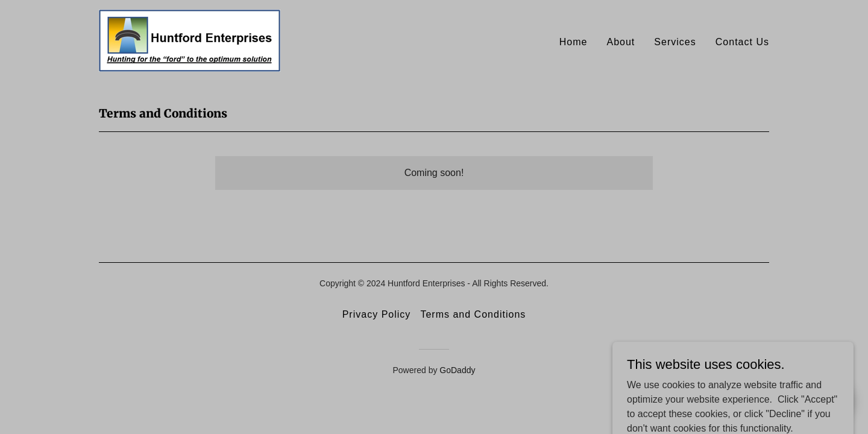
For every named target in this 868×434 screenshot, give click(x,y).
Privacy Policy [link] (377, 314)
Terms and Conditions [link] (473, 314)
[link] (190, 40)
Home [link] (574, 42)
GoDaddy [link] (457, 370)
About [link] (621, 42)
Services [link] (675, 42)
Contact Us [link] (742, 42)
